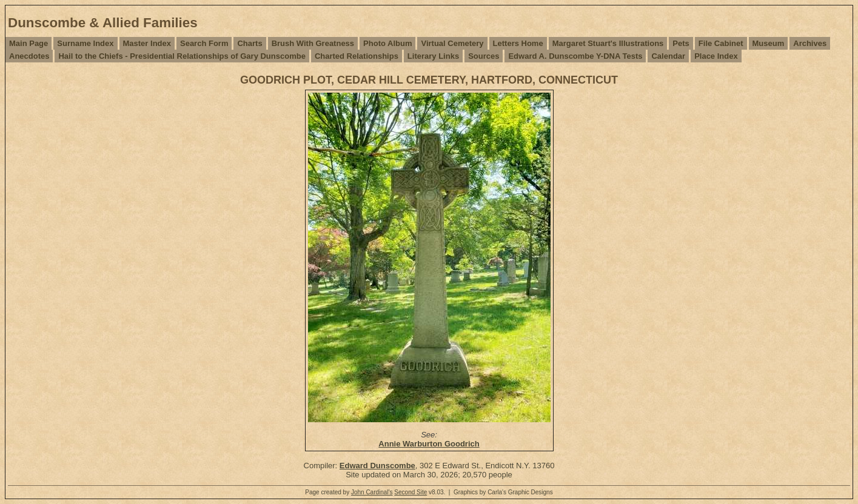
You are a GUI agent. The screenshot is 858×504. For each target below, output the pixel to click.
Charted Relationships (357, 56)
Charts (250, 43)
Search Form (204, 43)
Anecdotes (29, 56)
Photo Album (387, 43)
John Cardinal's (372, 492)
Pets (681, 43)
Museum (769, 43)
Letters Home (518, 43)
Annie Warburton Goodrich (429, 444)
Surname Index (85, 43)
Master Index (147, 43)
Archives (810, 43)
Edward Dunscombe (377, 466)
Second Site (411, 492)
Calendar (668, 56)
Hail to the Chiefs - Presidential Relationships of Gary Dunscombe (182, 56)
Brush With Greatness (313, 43)
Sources (484, 56)
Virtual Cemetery (452, 43)
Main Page (28, 43)
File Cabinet (721, 43)
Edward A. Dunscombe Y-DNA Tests (575, 56)
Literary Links (433, 56)
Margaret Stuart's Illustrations (608, 43)
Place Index (716, 56)
